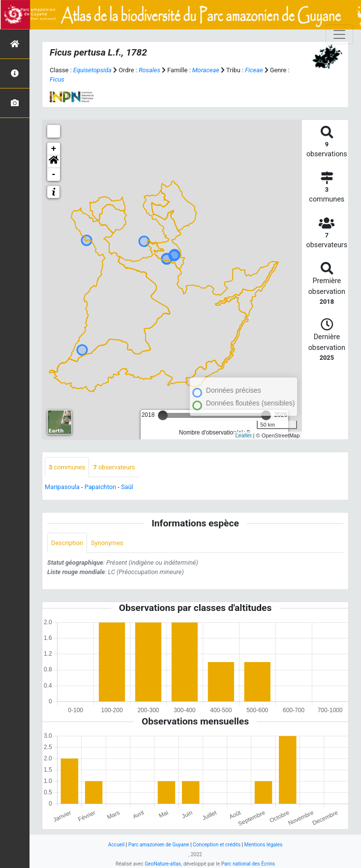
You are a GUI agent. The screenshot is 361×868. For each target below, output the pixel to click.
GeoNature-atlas (163, 864)
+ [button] (54, 149)
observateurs (114, 467)
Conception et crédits (217, 845)
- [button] (54, 174)
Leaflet (244, 435)
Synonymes (107, 543)
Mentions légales (264, 845)
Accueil (116, 845)
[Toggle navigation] (339, 34)
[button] (54, 162)
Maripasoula (62, 487)
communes (67, 467)
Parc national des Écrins (248, 864)
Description (67, 543)
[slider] (163, 415)
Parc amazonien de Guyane (159, 845)
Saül (127, 487)
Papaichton (100, 487)
